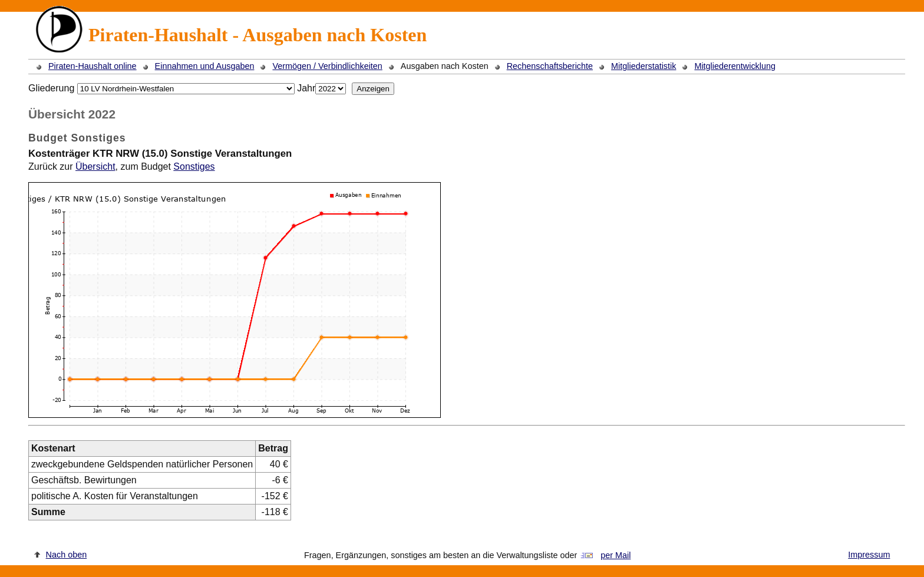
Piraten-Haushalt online (93, 66)
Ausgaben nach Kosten (445, 66)
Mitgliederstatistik (643, 66)
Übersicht (95, 166)
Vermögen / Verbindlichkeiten (327, 66)
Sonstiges (194, 166)
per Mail (616, 555)
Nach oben (67, 555)
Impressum (869, 555)
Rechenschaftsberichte (550, 66)
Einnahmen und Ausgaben (205, 66)
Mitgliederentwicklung (735, 66)
